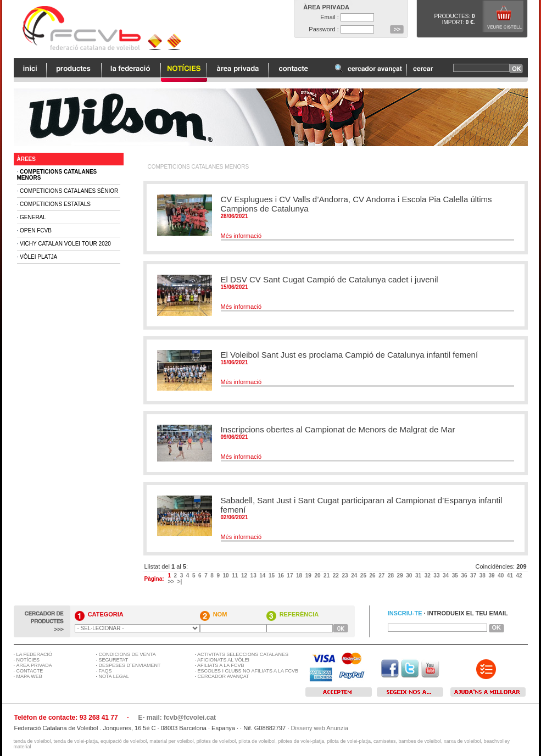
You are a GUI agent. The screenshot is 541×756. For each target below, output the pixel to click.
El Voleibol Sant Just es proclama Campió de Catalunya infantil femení (350, 355)
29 (401, 576)
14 (263, 576)
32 (428, 576)
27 (382, 576)
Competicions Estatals (55, 204)
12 (245, 576)
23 (345, 576)
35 (456, 576)
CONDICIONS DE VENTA (127, 654)
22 (337, 576)
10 (227, 576)
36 (465, 576)
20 (318, 576)
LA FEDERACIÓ (35, 654)
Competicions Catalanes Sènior (69, 191)
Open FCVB (36, 230)
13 (254, 576)
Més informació (241, 236)
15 (272, 576)
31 (419, 576)
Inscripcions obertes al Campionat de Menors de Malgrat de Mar (338, 429)
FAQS (105, 671)
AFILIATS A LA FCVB (221, 665)
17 (291, 576)
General (33, 217)
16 (282, 576)
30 (410, 576)
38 (483, 576)
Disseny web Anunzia (319, 728)
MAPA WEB (29, 676)
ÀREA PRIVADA (34, 665)
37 (474, 576)
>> (171, 582)
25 (364, 576)
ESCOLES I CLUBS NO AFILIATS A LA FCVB (248, 671)
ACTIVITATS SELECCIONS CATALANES (243, 654)
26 (373, 576)
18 (300, 576)
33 (437, 576)
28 (392, 576)
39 (492, 576)
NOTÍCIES (28, 660)
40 (501, 576)
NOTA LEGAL (114, 676)
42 (520, 576)
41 (511, 576)
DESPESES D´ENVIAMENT (130, 665)
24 (355, 576)
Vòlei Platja (38, 257)
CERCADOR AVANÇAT (224, 676)
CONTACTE (30, 671)
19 (309, 576)
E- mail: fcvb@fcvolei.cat (177, 718)
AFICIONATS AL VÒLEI (223, 660)
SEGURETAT (114, 660)
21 (327, 576)
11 (236, 576)
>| (180, 582)
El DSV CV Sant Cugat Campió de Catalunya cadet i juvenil (330, 279)
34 (447, 576)
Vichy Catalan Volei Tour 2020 (65, 244)
